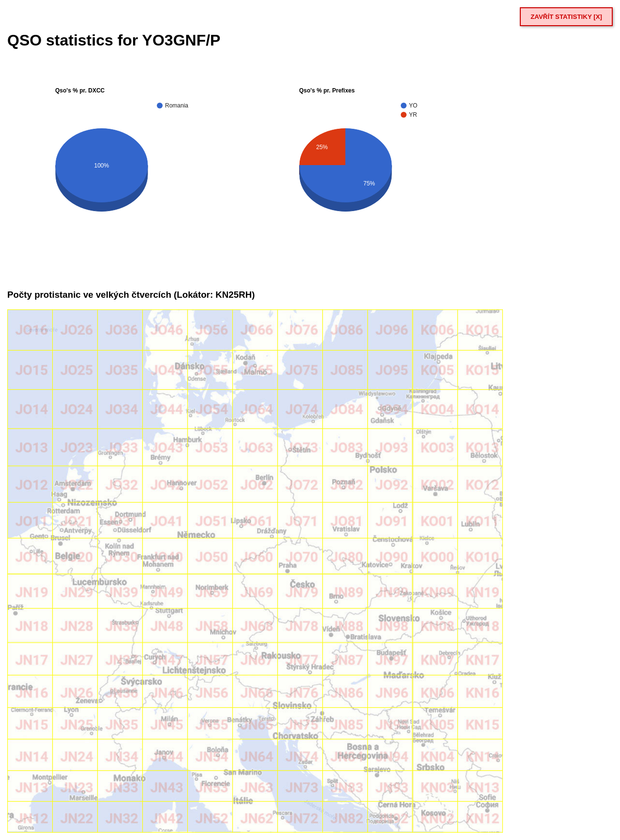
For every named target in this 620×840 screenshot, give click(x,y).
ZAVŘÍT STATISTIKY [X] (566, 17)
